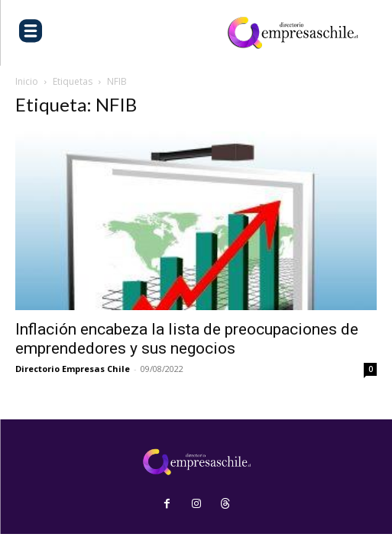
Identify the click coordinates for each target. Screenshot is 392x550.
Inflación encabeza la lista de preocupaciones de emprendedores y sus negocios (187, 339)
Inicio (27, 81)
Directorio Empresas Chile (73, 369)
